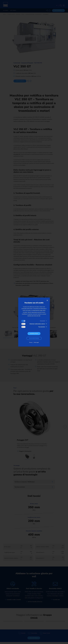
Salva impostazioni (34, 338)
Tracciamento (42, 327)
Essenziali (42, 321)
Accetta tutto (34, 334)
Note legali (36, 342)
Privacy (31, 342)
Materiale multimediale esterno (37, 324)
